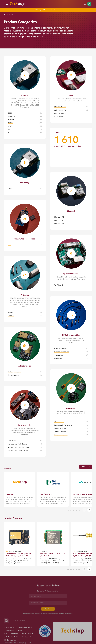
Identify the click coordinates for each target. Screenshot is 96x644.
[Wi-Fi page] (71, 79)
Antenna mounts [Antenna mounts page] (60, 432)
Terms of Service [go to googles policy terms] (66, 614)
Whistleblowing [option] (27, 637)
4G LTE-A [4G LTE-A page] (11, 120)
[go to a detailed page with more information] (19, 489)
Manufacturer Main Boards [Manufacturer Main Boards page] (17, 444)
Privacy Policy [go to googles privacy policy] (55, 614)
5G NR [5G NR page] (10, 113)
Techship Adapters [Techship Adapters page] (14, 372)
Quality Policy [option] (9, 631)
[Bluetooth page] (71, 192)
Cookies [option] (20, 631)
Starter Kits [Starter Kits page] (12, 441)
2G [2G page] (9, 133)
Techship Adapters (15, 551)
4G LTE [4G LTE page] (10, 123)
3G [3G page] (9, 129)
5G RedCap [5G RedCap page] (12, 116)
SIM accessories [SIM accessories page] (60, 428)
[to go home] (17, 4)
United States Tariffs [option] (11, 637)
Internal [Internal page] (11, 312)
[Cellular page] (25, 82)
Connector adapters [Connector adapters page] (62, 352)
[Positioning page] (25, 164)
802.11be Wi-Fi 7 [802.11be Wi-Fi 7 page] (60, 107)
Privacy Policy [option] (9, 627)
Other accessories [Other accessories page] (61, 435)
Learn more (60, 10)
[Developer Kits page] (25, 411)
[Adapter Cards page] (25, 347)
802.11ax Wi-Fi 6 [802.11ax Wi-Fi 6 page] (60, 110)
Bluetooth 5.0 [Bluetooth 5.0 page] (59, 217)
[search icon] (85, 4)
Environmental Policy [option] (24, 627)
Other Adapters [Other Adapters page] (13, 375)
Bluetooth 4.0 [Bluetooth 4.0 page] (59, 220)
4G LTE (44, 551)
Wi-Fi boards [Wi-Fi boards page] (59, 285)
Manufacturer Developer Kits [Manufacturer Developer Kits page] (18, 450)
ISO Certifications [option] (10, 640)
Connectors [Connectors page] (59, 355)
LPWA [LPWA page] (10, 126)
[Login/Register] (89, 4)
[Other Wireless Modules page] (25, 220)
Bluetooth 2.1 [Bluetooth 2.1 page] (59, 224)
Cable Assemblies (82, 551)
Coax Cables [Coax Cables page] (59, 358)
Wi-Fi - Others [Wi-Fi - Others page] (59, 117)
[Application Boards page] (71, 257)
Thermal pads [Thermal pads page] (59, 422)
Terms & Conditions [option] (11, 634)
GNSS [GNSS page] (10, 189)
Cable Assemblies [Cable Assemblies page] (61, 349)
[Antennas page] (25, 282)
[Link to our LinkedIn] (7, 621)
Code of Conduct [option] (27, 634)
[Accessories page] (71, 393)
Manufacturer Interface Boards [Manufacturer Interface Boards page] (19, 447)
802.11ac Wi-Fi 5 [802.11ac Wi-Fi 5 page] (60, 113)
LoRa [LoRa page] (10, 245)
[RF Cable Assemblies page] (71, 320)
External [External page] (11, 316)
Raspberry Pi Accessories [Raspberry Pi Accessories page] (63, 425)
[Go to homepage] (72, 631)
